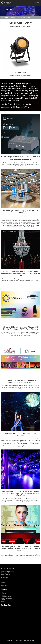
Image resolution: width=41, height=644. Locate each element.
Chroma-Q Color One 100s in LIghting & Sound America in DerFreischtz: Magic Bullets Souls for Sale (21, 274)
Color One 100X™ (26, 17)
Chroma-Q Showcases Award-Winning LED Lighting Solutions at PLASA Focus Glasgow (20, 328)
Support (3, 592)
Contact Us (4, 600)
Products (7, 17)
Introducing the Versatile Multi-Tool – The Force (20, 156)
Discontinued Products (7, 597)
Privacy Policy (4, 577)
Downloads (4, 594)
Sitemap (3, 601)
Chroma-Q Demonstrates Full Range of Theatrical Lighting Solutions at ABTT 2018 (21, 381)
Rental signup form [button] (6, 574)
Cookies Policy (5, 579)
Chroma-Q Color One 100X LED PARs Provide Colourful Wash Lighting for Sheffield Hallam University (20, 493)
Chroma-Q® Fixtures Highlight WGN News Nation (21, 212)
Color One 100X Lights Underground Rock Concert (20, 435)
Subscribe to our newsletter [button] (8, 571)
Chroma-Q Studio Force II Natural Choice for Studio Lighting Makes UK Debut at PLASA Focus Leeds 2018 (20, 549)
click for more (20, 78)
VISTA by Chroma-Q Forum (8, 576)
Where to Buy (4, 585)
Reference (4, 595)
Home (3, 17)
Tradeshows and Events (7, 598)
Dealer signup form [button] (6, 573)
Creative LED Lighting (16, 17)
